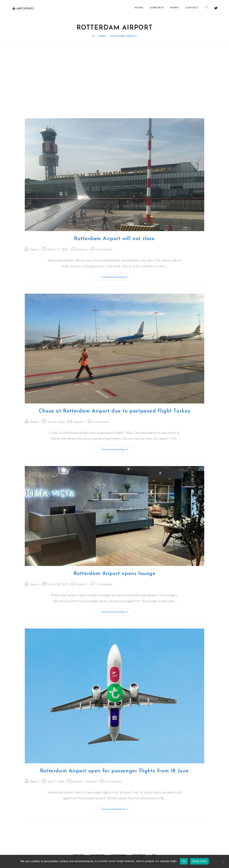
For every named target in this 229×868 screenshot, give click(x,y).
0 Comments (104, 249)
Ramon (34, 249)
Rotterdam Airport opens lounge (115, 574)
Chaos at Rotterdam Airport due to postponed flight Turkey (114, 411)
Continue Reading (114, 277)
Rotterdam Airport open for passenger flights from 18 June (114, 771)
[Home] (93, 36)
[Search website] (206, 8)
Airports (82, 249)
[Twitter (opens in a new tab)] (216, 8)
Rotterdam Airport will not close (114, 239)
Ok (184, 861)
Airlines (78, 781)
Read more (199, 861)
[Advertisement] (114, 77)
